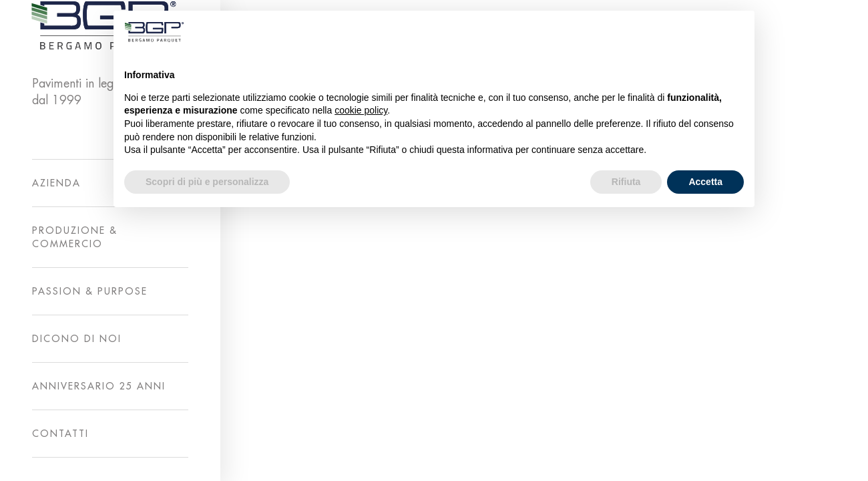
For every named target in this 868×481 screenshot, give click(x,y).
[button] (737, 32)
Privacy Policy (704, 461)
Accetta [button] (705, 182)
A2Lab (643, 461)
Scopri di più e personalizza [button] (207, 182)
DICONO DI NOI (77, 339)
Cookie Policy (783, 461)
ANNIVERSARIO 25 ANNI (99, 386)
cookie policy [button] (361, 110)
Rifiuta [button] (626, 182)
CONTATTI (60, 434)
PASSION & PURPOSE (90, 291)
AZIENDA (56, 183)
